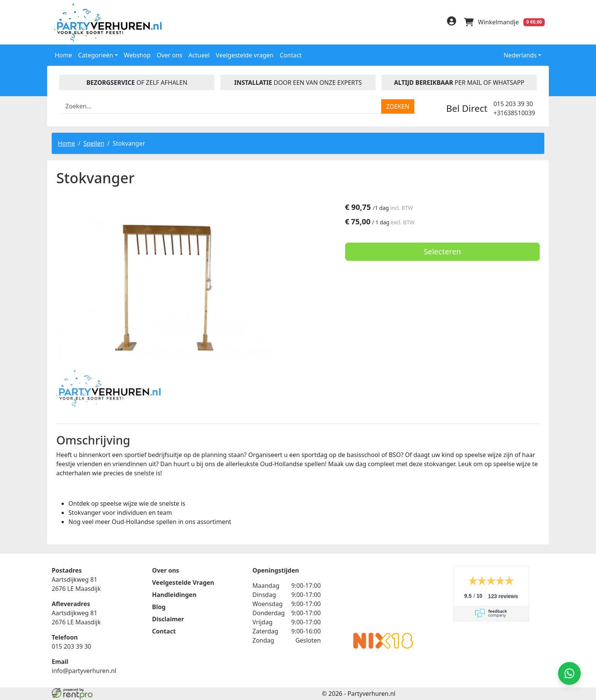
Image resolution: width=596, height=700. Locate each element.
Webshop (137, 54)
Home (63, 54)
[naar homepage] (110, 22)
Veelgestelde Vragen (183, 583)
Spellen (94, 143)
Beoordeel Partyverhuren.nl (383, 597)
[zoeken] (398, 106)
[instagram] (432, 23)
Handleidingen (174, 595)
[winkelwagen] (504, 22)
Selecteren (462, 252)
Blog (159, 608)
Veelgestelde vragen (245, 54)
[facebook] (401, 23)
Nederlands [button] (515, 54)
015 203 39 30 (513, 103)
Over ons (170, 54)
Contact (291, 54)
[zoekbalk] (221, 106)
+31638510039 (514, 112)
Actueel (199, 54)
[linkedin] (417, 23)
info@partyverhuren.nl (84, 671)
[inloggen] (450, 22)
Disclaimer (168, 620)
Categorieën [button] (96, 54)
